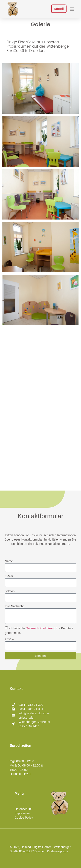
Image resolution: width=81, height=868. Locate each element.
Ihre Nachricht (14, 606)
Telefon (10, 591)
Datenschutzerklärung (41, 628)
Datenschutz (23, 809)
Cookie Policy (24, 818)
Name (9, 561)
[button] (72, 9)
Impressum (22, 813)
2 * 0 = (9, 639)
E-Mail (9, 576)
